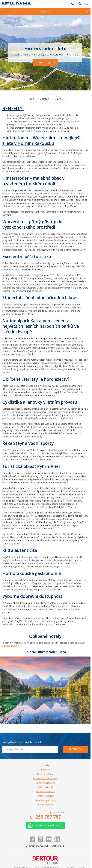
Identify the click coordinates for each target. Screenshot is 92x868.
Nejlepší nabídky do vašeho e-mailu (22, 742)
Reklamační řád (45, 787)
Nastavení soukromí (45, 783)
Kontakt (45, 765)
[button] (84, 690)
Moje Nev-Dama (45, 774)
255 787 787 (73, 4)
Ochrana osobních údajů (45, 778)
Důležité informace (45, 791)
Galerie (59, 99)
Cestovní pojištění (45, 796)
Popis (31, 99)
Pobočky (45, 770)
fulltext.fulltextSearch (80, 4)
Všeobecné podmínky (45, 800)
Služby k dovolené (45, 805)
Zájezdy (44, 99)
